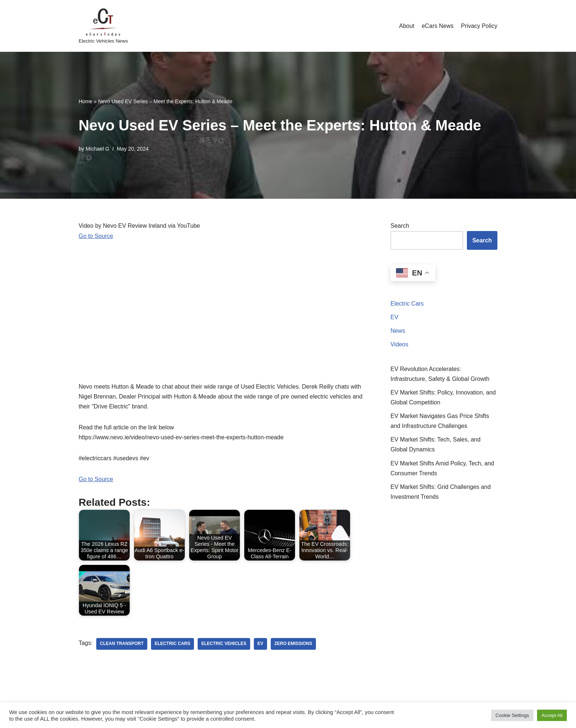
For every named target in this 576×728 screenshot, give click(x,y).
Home (85, 101)
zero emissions (294, 645)
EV (394, 317)
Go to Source (96, 236)
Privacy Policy (479, 26)
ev (261, 645)
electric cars (173, 645)
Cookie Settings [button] (512, 715)
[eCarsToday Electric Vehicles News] (103, 26)
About (406, 26)
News (398, 331)
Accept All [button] (552, 715)
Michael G (98, 149)
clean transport (122, 645)
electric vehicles (224, 645)
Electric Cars (407, 304)
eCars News (437, 26)
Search (400, 226)
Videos (399, 345)
